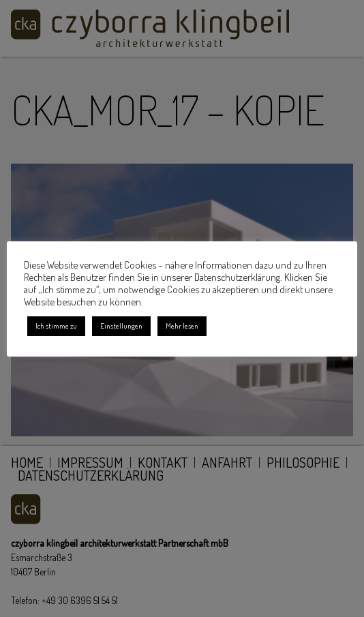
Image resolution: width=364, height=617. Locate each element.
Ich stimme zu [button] (56, 326)
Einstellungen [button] (121, 326)
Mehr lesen (182, 326)
